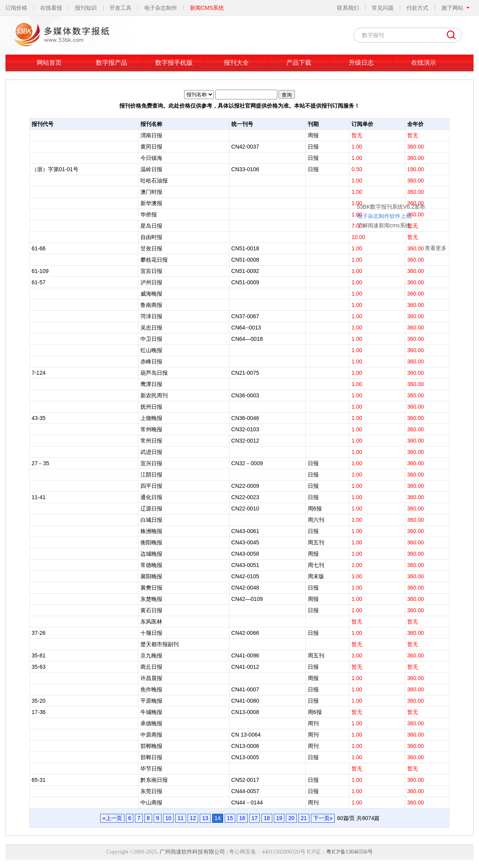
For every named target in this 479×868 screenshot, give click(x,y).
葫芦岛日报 (154, 373)
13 (205, 818)
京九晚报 (151, 655)
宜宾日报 (151, 271)
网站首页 (49, 63)
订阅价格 (16, 8)
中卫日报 (151, 339)
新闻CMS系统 (207, 8)
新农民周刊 (154, 395)
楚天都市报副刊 (160, 644)
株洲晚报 (151, 531)
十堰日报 (151, 633)
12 (193, 818)
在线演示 (424, 63)
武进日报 (151, 452)
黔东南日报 (154, 780)
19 (279, 818)
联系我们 (348, 8)
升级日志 (361, 63)
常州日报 (151, 441)
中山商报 (151, 802)
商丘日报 (151, 667)
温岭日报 (151, 169)
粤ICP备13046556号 (349, 852)
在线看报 (51, 8)
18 (267, 818)
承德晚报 (151, 723)
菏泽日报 (151, 316)
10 (169, 818)
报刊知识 (86, 8)
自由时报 (151, 237)
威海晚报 (151, 294)
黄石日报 (151, 610)
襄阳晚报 (151, 576)
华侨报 (149, 214)
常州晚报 (151, 429)
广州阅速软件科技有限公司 (192, 852)
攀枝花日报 (154, 260)
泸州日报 (151, 282)
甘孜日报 (151, 248)
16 (242, 818)
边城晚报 (151, 554)
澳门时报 (151, 192)
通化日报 (151, 497)
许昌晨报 (151, 678)
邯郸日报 (151, 757)
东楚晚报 (151, 599)
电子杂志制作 (161, 8)
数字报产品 (112, 63)
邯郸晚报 (151, 746)
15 (230, 818)
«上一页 (112, 818)
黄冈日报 (151, 147)
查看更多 (385, 199)
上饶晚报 (151, 418)
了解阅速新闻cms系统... (335, 176)
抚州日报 (151, 407)
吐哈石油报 (154, 181)
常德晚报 (151, 565)
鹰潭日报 (151, 384)
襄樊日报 (151, 588)
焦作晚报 (151, 689)
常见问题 (383, 8)
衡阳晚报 (151, 542)
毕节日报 (151, 769)
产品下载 (299, 63)
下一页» (323, 818)
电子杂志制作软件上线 (333, 167)
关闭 (392, 146)
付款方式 (417, 8)
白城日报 (151, 520)
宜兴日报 (151, 463)
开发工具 (121, 8)
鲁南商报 (151, 305)
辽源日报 (151, 508)
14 (218, 818)
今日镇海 (151, 158)
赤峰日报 (151, 361)
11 (181, 818)
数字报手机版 (174, 63)
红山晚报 (151, 350)
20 (291, 818)
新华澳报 (151, 203)
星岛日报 (151, 226)
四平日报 (151, 486)
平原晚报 (151, 701)
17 (255, 818)
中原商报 (151, 735)
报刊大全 (236, 63)
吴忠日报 (151, 328)
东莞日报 (151, 791)
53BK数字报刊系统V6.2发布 (340, 158)
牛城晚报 (151, 712)
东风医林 (151, 622)
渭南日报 (151, 135)
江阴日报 (151, 475)
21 (304, 818)
